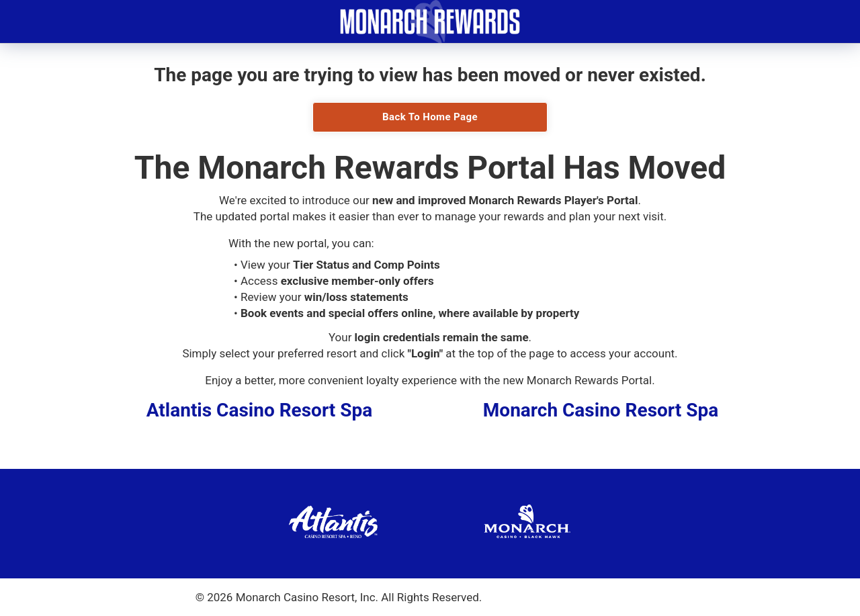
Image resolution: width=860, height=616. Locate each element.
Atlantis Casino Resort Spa (260, 410)
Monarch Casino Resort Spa (601, 410)
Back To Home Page (430, 117)
